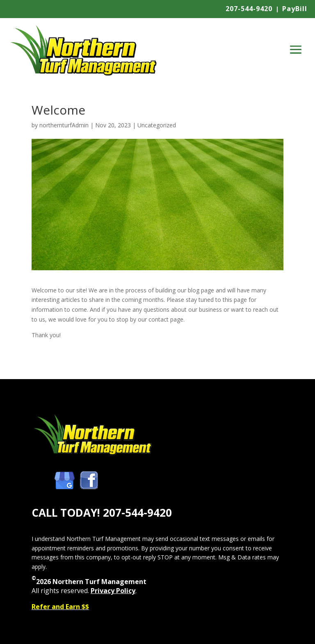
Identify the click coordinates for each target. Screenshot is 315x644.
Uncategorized (157, 125)
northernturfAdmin (64, 125)
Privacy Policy (113, 591)
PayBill (295, 9)
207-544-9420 (249, 9)
